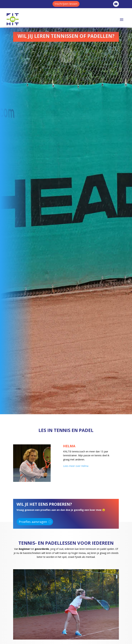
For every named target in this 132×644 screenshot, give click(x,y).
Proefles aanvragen (33, 522)
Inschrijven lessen (66, 4)
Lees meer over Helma (76, 466)
